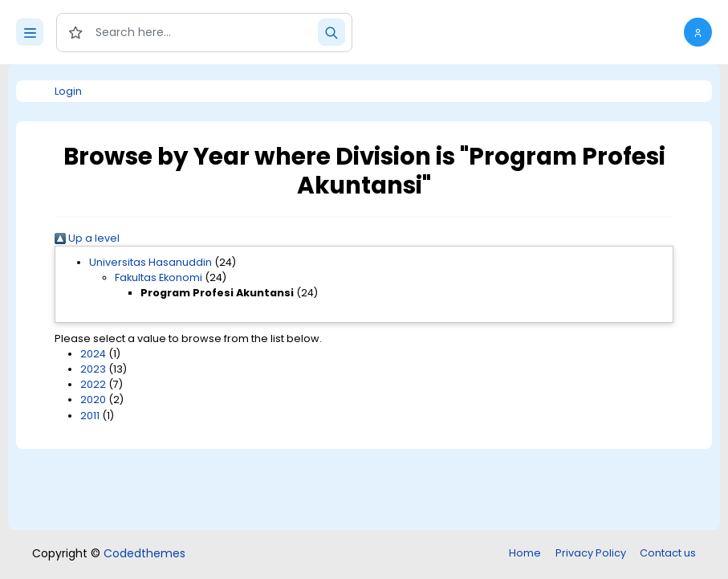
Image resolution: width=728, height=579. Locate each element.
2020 (93, 400)
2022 (93, 384)
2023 (93, 369)
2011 (90, 416)
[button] (698, 32)
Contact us (668, 553)
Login (68, 91)
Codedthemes (144, 553)
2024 (93, 354)
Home (525, 553)
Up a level (87, 238)
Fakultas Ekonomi (159, 277)
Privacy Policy (591, 553)
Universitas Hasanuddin (150, 262)
